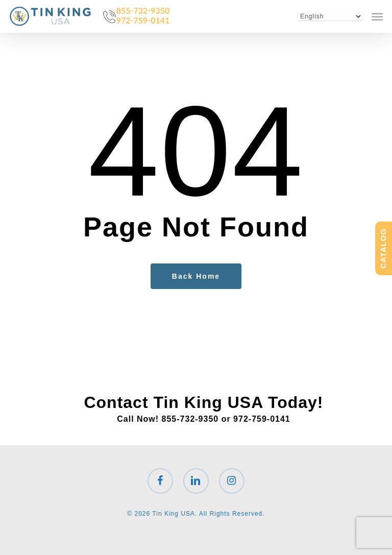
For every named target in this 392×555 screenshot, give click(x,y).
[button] (377, 16)
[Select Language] (330, 16)
